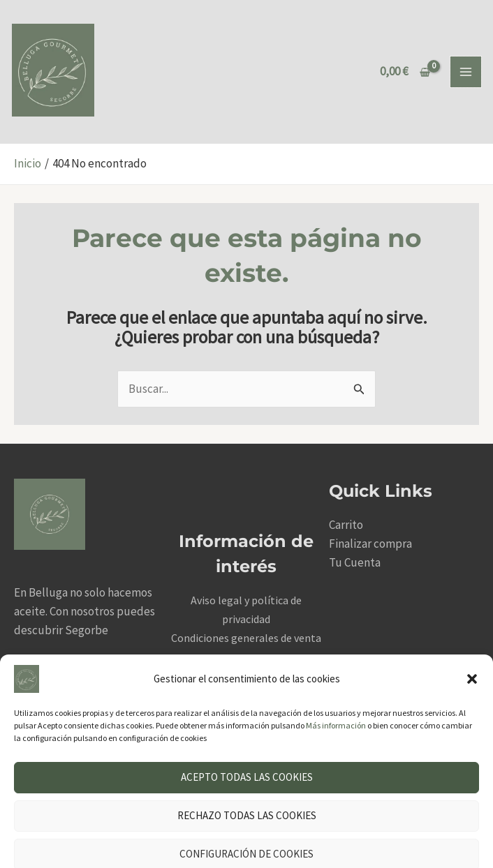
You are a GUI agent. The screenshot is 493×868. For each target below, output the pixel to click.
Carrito (346, 526)
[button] (472, 640)
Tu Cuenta (355, 564)
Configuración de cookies (246, 815)
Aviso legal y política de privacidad (185, 848)
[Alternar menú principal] (466, 73)
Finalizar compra (370, 545)
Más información (336, 686)
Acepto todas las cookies (247, 738)
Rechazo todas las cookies (247, 776)
